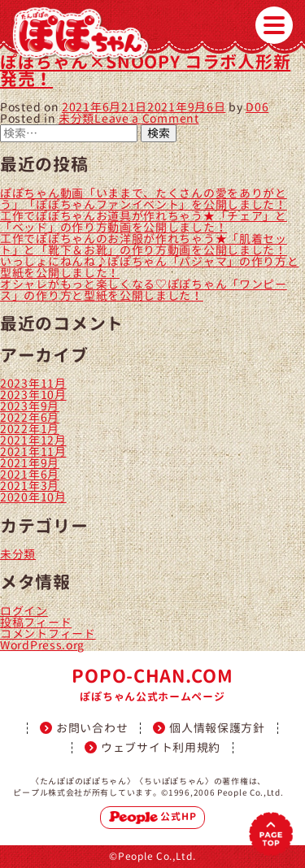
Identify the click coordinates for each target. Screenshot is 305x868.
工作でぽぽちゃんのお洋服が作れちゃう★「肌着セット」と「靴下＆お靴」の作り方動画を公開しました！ (144, 244)
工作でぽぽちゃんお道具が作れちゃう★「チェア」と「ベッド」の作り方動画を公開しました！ (144, 221)
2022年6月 (30, 417)
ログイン (24, 611)
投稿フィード (36, 622)
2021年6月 (30, 474)
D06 (257, 107)
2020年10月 (33, 497)
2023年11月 (33, 383)
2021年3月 (30, 486)
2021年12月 (33, 440)
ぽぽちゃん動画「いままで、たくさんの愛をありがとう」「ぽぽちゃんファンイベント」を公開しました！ (144, 199)
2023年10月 (33, 395)
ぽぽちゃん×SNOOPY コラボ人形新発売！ (145, 70)
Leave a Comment (147, 118)
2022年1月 (30, 429)
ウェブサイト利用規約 (161, 748)
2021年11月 (33, 451)
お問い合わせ (92, 728)
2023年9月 (30, 406)
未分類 (76, 118)
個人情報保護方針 (217, 728)
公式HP (153, 817)
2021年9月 (30, 463)
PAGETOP (271, 834)
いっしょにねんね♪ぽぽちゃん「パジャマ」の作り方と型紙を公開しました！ (150, 267)
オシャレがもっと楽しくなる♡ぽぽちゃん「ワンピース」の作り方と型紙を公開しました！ (144, 290)
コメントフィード (48, 634)
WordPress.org (42, 645)
